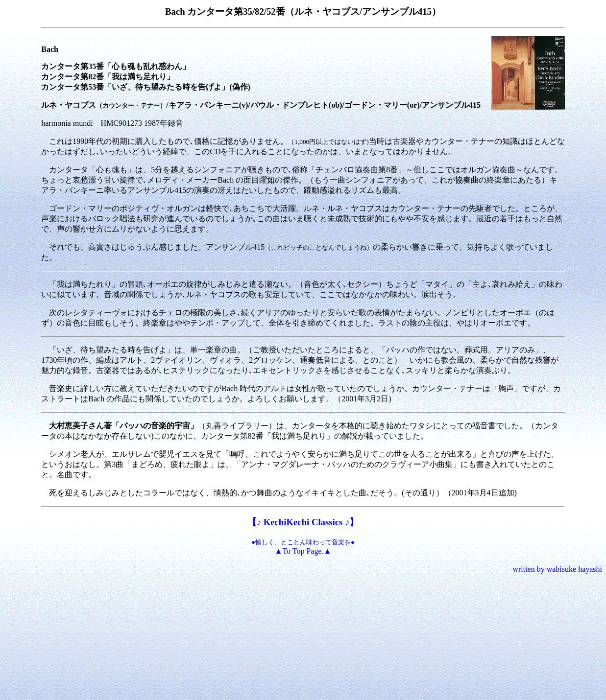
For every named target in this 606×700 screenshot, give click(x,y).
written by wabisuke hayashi (557, 569)
